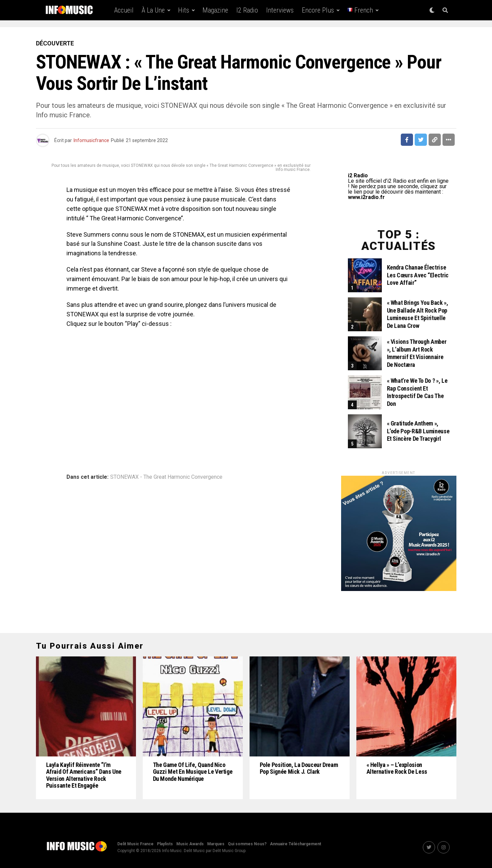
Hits (184, 10)
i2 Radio (247, 10)
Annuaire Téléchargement (296, 844)
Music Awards (190, 844)
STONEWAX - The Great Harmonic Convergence (166, 477)
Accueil (124, 10)
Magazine (215, 10)
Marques (216, 844)
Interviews (280, 10)
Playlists (165, 844)
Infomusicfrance (91, 140)
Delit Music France (135, 844)
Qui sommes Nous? (247, 844)
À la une (153, 10)
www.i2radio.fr (366, 197)
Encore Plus (318, 10)
